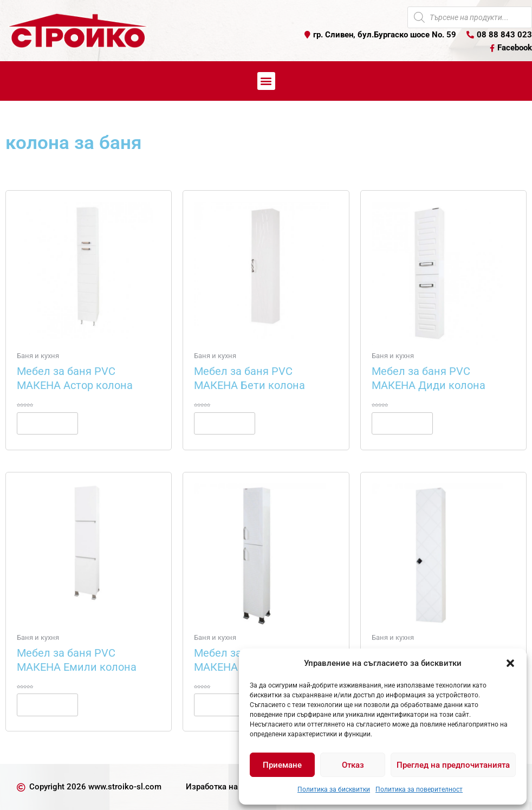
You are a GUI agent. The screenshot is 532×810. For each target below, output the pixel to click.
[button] (510, 663)
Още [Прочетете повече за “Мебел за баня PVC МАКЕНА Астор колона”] (47, 423)
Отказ (353, 765)
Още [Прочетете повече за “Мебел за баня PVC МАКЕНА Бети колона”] (225, 423)
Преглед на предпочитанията (453, 765)
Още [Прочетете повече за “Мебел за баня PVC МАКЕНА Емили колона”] (47, 704)
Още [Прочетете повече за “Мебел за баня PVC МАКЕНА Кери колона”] (225, 704)
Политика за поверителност (419, 789)
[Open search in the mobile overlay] (470, 17)
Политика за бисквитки (334, 789)
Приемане (282, 765)
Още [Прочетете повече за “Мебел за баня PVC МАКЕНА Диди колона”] (402, 423)
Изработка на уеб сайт (229, 787)
